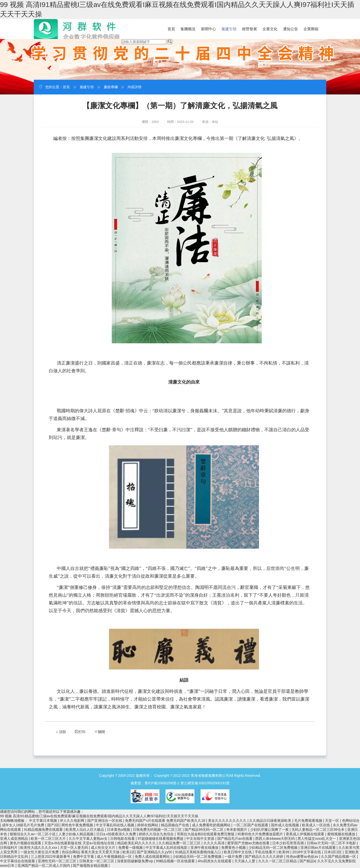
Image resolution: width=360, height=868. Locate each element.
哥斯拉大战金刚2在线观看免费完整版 (206, 834)
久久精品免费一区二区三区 (180, 843)
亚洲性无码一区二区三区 (57, 861)
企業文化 (270, 29)
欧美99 (284, 852)
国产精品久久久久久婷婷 (264, 857)
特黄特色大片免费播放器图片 (261, 834)
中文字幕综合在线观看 (18, 861)
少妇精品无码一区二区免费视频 (273, 848)
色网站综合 (351, 821)
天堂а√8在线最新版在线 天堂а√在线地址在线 (80, 843)
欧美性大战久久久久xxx (39, 848)
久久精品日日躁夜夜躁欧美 (271, 821)
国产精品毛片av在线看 (235, 839)
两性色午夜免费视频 (78, 825)
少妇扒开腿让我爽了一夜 (270, 830)
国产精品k (307, 861)
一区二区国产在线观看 (251, 825)
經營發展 (249, 29)
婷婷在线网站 (148, 825)
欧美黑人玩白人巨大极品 (85, 830)
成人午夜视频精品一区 (115, 857)
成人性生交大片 (103, 848)
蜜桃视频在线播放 (342, 834)
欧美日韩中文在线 (238, 852)
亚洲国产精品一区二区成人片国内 (44, 866)
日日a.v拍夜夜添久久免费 (117, 834)
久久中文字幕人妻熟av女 (89, 839)
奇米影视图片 (237, 830)
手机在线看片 (266, 852)
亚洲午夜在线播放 (205, 848)
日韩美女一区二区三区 (97, 861)
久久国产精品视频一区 (339, 857)
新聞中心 (208, 29)
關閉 (99, 732)
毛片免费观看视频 (309, 821)
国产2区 (53, 825)
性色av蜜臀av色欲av (303, 857)
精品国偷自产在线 (175, 825)
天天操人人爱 (245, 861)
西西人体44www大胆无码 (275, 839)
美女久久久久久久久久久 (228, 821)
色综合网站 (70, 852)
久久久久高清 (214, 843)
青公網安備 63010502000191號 (205, 783)
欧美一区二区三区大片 (49, 839)
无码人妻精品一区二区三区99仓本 (318, 830)
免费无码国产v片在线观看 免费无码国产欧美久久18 (165, 821)
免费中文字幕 (84, 857)
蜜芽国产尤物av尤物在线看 (249, 843)
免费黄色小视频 (234, 848)
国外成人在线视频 (285, 825)
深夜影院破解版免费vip (135, 861)
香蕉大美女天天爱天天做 (101, 852)
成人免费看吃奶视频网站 (212, 825)
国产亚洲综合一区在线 (105, 821)
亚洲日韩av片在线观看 (319, 848)
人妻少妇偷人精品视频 (76, 834)
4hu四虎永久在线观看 (215, 861)
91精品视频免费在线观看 (44, 830)
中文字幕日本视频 (43, 821)
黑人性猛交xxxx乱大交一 (317, 839)
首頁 (171, 29)
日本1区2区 (333, 852)
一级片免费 (234, 857)
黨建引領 (229, 29)
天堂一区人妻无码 (74, 848)
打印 (80, 732)
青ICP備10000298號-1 (162, 783)
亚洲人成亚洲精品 (14, 839)
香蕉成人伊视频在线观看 (305, 834)
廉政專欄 (111, 87)
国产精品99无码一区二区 (204, 830)
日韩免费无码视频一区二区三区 (158, 830)
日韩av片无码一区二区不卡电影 (332, 843)
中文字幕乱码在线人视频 (115, 825)
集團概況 (188, 29)
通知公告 (290, 29)
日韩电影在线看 (123, 839)
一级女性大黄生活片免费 (40, 852)
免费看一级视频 (131, 848)
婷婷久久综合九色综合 (157, 834)
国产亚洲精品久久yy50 (155, 852)
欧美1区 (129, 852)
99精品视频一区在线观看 (176, 861)
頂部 (60, 732)
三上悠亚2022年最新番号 (51, 857)
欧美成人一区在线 (316, 825)
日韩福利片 (9, 848)
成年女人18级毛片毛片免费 (24, 825)
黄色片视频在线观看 (26, 843)
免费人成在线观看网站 (153, 857)
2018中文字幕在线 (307, 852)
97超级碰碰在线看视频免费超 (161, 839)
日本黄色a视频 (119, 830)
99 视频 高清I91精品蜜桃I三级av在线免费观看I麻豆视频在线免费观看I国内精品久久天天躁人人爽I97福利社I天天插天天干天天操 (99, 816)
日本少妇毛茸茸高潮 (288, 843)
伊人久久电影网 (72, 821)
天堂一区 (332, 821)
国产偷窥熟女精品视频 (91, 866)
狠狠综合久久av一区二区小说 (33, 834)
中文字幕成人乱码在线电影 (167, 848)
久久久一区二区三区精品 (278, 861)
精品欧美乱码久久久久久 (137, 843)
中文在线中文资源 (201, 839)
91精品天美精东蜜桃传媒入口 (198, 852)
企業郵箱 (311, 29)
